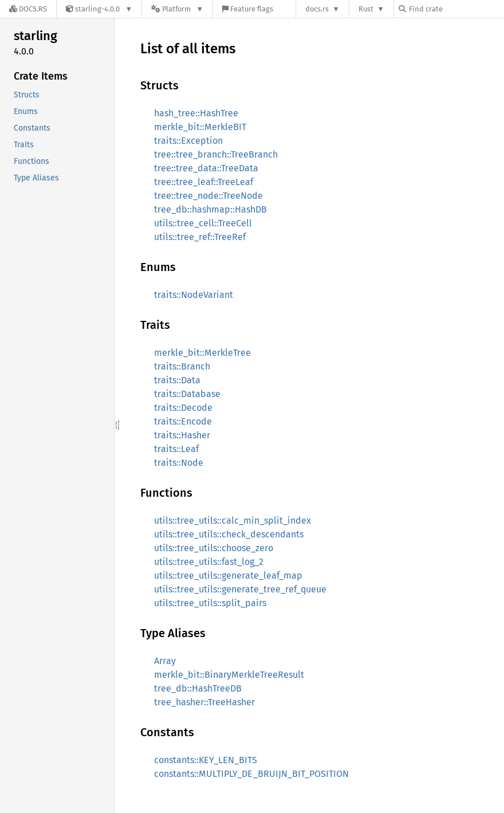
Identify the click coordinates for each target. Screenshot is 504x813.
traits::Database (187, 394)
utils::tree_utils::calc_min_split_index (233, 521)
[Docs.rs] (28, 9)
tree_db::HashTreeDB (198, 688)
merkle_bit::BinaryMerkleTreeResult (229, 675)
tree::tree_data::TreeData (206, 168)
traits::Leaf (176, 449)
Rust (366, 9)
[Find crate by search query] (456, 9)
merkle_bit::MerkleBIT (200, 127)
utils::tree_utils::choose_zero (214, 548)
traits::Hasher (182, 435)
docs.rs (317, 9)
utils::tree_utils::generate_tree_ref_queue (240, 589)
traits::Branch (182, 366)
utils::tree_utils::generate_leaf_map (228, 576)
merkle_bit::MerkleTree (202, 353)
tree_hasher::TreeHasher (204, 702)
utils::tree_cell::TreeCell (203, 223)
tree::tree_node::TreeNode (208, 196)
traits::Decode (183, 408)
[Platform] (177, 9)
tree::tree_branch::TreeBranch (216, 154)
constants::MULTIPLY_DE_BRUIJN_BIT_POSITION (251, 774)
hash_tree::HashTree (196, 113)
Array (165, 661)
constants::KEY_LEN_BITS (206, 760)
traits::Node (179, 463)
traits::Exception (188, 141)
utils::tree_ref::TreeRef (200, 237)
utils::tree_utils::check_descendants (229, 534)
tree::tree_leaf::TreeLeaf (204, 182)
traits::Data (177, 380)
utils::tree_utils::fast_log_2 (209, 562)
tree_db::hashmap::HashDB (210, 209)
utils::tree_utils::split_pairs (210, 603)
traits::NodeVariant (194, 295)
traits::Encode (183, 421)
